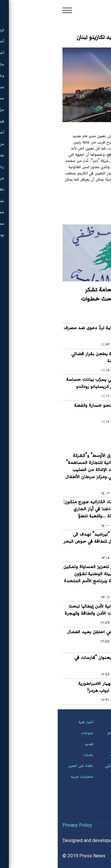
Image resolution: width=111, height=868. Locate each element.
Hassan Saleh (79, 840)
